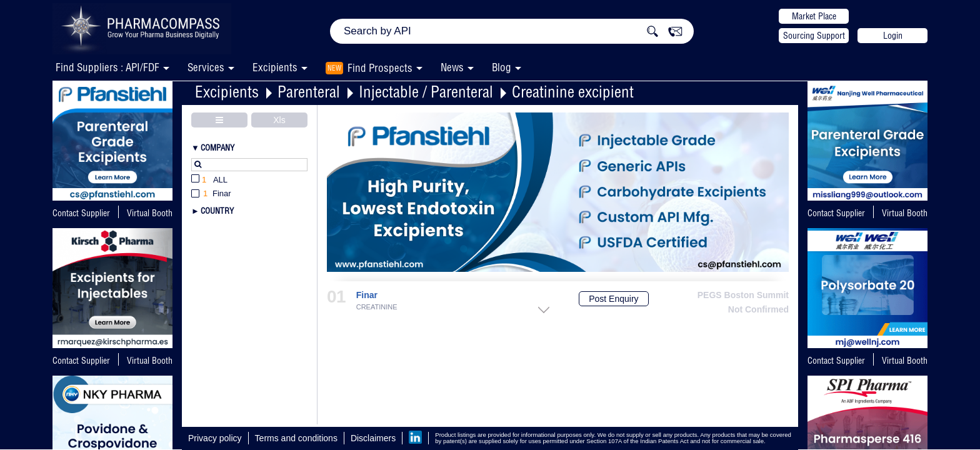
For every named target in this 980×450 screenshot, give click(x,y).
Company (217, 147)
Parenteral (309, 92)
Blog (502, 67)
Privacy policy (215, 438)
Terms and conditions (296, 438)
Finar (367, 295)
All (209, 180)
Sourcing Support (814, 36)
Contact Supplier (81, 213)
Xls (279, 120)
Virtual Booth (150, 361)
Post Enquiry (613, 299)
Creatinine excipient (573, 92)
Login (893, 36)
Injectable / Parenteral (426, 92)
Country (217, 211)
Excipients (227, 92)
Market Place (814, 16)
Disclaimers (373, 438)
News (452, 67)
